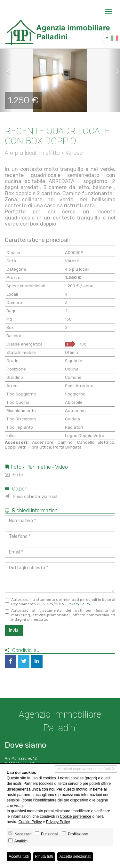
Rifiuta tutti (44, 856)
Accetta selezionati (75, 856)
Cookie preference (76, 816)
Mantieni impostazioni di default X (86, 769)
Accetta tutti (19, 856)
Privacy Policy (79, 604)
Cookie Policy (30, 822)
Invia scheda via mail (31, 497)
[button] (6, 72)
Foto (14, 475)
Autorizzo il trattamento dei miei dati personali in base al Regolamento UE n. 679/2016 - (60, 602)
